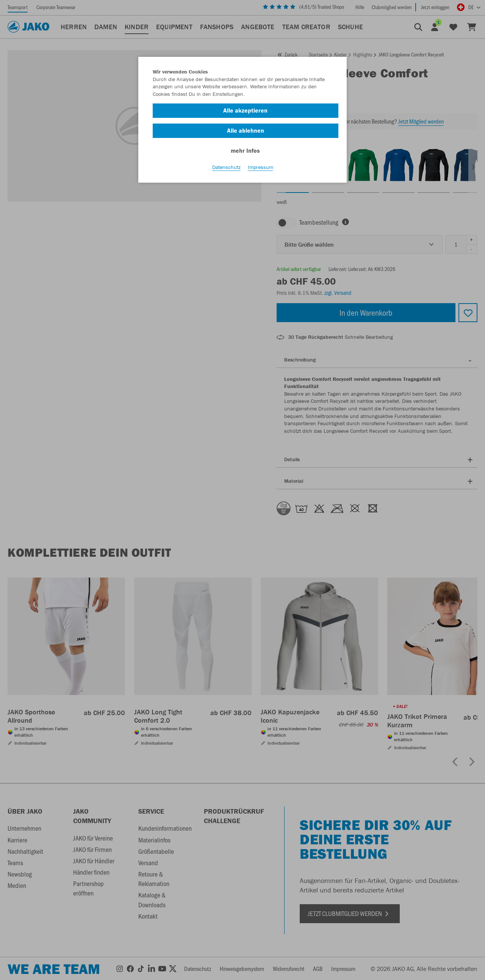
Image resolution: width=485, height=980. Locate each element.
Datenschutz (226, 167)
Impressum (260, 167)
